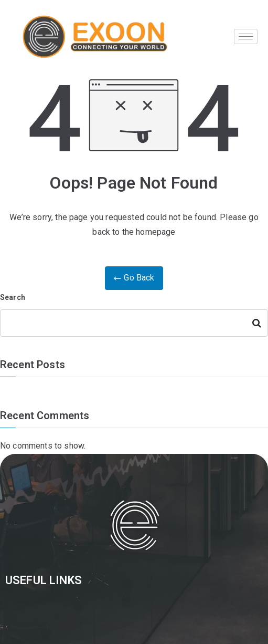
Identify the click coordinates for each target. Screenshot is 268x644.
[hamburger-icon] (246, 37)
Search (13, 297)
